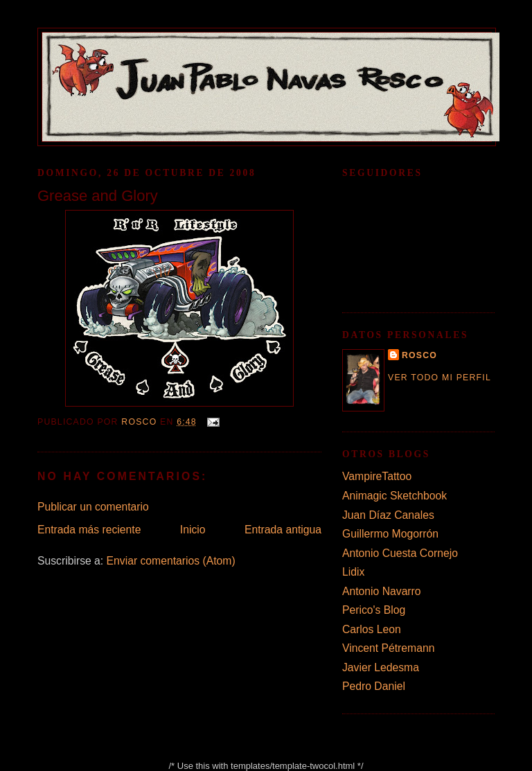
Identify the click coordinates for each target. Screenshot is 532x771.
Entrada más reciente (89, 530)
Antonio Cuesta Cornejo (400, 553)
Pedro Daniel (374, 686)
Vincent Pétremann (388, 648)
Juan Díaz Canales (388, 515)
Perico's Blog (374, 610)
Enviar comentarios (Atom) (171, 561)
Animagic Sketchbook (394, 496)
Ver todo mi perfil (440, 378)
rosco (419, 355)
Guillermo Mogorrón (390, 534)
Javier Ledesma (381, 667)
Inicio (193, 530)
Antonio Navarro (382, 591)
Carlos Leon (372, 629)
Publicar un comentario (93, 507)
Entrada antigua (283, 530)
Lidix (353, 572)
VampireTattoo (377, 476)
